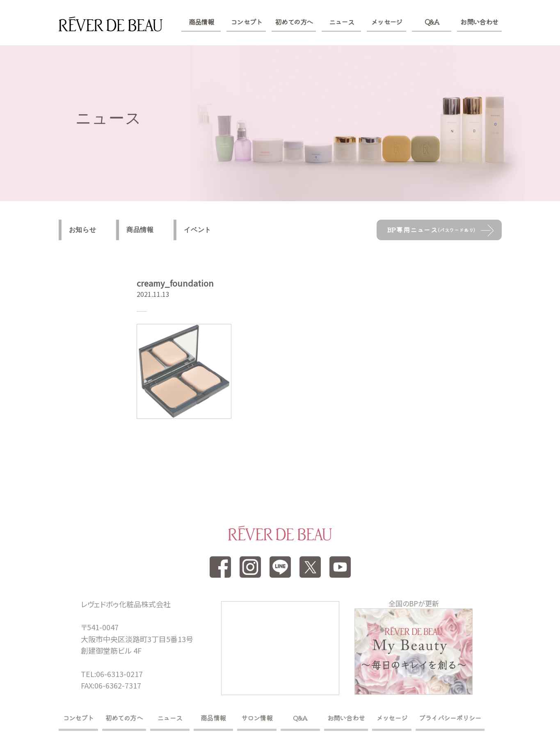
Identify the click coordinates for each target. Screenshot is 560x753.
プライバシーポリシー (450, 718)
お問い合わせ (479, 22)
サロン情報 (257, 718)
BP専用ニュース (431, 230)
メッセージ (387, 22)
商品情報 (201, 22)
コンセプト (246, 22)
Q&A (432, 22)
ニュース (342, 22)
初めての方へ (294, 22)
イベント (198, 230)
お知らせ (83, 230)
